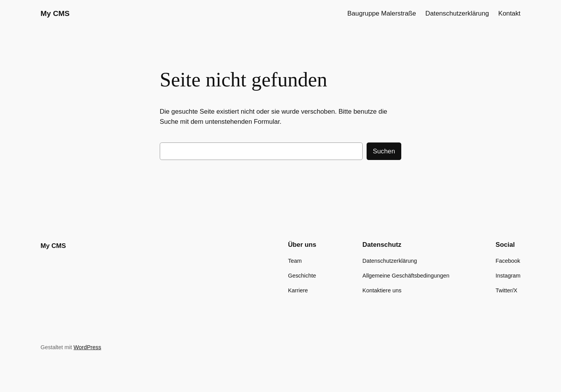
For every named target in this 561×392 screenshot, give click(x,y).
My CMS (55, 13)
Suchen (384, 151)
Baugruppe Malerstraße (382, 13)
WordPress (87, 347)
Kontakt (509, 13)
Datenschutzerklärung (457, 13)
